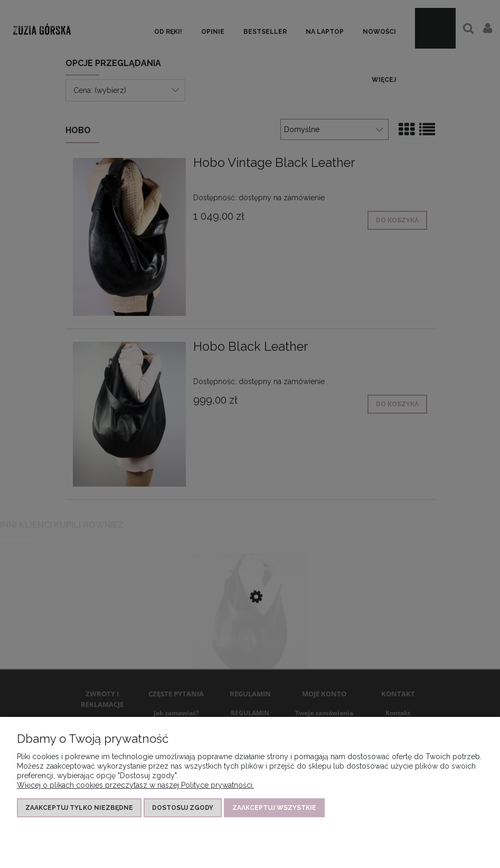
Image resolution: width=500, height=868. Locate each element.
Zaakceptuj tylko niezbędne (79, 808)
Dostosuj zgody (183, 808)
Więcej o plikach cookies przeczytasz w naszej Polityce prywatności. (135, 785)
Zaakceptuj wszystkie (274, 808)
